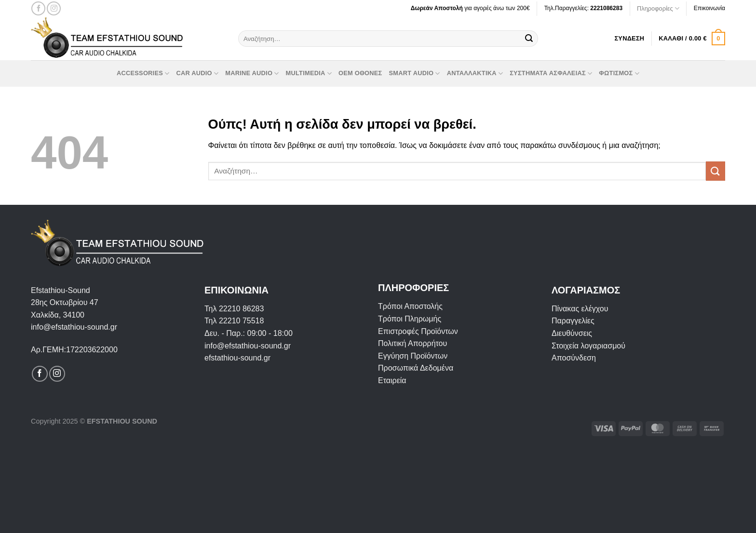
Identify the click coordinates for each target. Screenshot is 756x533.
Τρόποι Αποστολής (410, 306)
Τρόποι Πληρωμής (410, 319)
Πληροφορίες (658, 8)
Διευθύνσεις (572, 333)
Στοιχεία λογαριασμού (588, 346)
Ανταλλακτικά (475, 73)
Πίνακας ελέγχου (580, 309)
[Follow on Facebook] (38, 8)
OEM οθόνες (360, 73)
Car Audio (197, 73)
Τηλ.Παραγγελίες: (583, 8)
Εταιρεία (392, 380)
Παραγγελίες (573, 321)
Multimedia (309, 73)
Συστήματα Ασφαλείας (551, 73)
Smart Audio (415, 73)
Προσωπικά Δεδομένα (416, 368)
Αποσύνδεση (574, 358)
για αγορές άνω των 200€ (470, 8)
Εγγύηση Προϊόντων (413, 356)
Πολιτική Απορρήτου (412, 343)
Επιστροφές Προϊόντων (418, 331)
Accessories (143, 73)
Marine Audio (252, 73)
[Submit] (529, 39)
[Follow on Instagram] (54, 8)
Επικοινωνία (709, 8)
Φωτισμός (619, 73)
